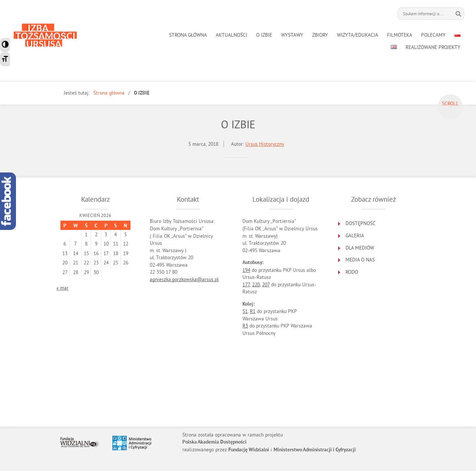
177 (246, 285)
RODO (352, 272)
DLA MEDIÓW (360, 248)
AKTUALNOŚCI (232, 35)
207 (266, 285)
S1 (245, 311)
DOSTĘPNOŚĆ (361, 223)
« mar (62, 288)
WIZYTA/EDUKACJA (358, 35)
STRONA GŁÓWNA (188, 35)
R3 (245, 326)
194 (246, 270)
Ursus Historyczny (265, 144)
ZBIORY (320, 35)
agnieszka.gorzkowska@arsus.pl (184, 279)
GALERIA (355, 236)
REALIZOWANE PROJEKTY (433, 47)
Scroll (450, 104)
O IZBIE (264, 35)
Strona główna (109, 93)
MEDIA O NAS (360, 260)
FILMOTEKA (400, 35)
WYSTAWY (292, 35)
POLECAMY (433, 35)
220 (256, 285)
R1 (253, 311)
